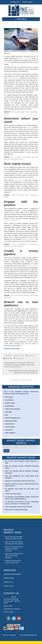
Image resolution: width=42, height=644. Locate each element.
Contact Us (15, 2)
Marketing (9, 358)
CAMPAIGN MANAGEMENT (13, 574)
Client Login (27, 2)
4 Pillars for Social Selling (13, 494)
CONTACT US (8, 582)
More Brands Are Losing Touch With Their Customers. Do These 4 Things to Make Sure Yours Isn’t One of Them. (19, 365)
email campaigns (29, 239)
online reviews (23, 58)
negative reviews (19, 180)
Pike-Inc (10, 356)
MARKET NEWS (9, 578)
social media (22, 340)
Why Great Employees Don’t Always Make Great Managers (14, 556)
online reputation (13, 78)
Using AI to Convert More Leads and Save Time (20, 481)
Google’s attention (32, 266)
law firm (8, 62)
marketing (31, 356)
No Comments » (20, 358)
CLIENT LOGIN (8, 586)
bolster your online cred (11, 220)
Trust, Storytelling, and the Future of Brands (19, 507)
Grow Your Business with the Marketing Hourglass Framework (14, 549)
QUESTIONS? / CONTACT (12, 609)
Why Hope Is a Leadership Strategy (16, 510)
